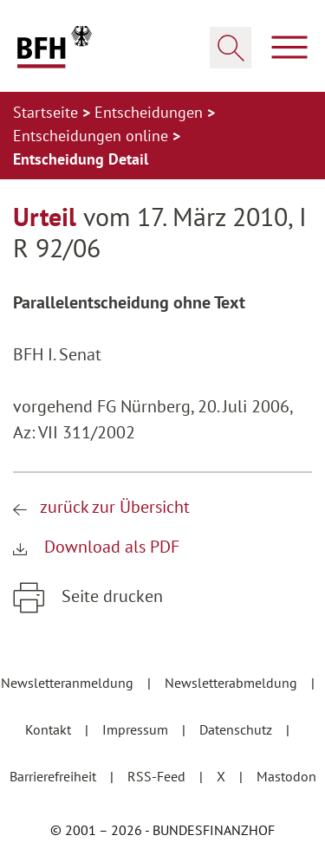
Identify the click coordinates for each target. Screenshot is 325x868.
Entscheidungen (151, 112)
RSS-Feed (158, 776)
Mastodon (286, 776)
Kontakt (50, 729)
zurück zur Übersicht (115, 507)
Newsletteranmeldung (69, 683)
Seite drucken (110, 596)
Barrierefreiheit (55, 776)
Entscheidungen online (93, 136)
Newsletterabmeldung (233, 683)
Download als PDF (110, 547)
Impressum (137, 729)
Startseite (48, 112)
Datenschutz (237, 729)
